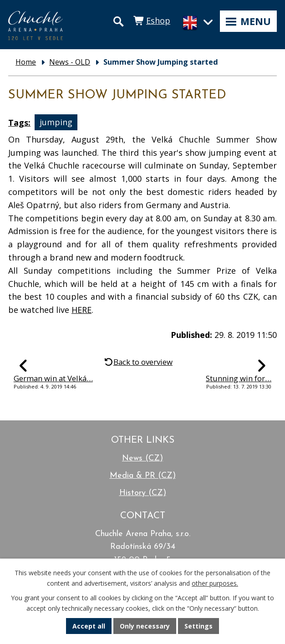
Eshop (158, 20)
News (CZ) (142, 458)
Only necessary (145, 626)
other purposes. (215, 583)
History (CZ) (143, 493)
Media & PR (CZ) (143, 476)
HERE (81, 310)
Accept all (89, 626)
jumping (56, 123)
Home (26, 62)
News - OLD (70, 62)
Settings (198, 626)
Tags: (19, 123)
